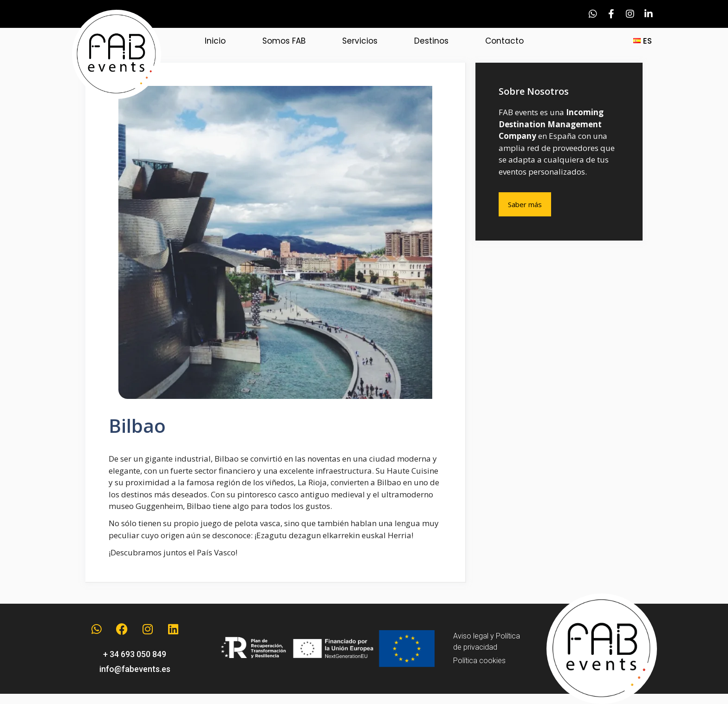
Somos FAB (284, 41)
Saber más (525, 204)
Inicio (215, 41)
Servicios (360, 41)
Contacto (504, 41)
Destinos (431, 41)
